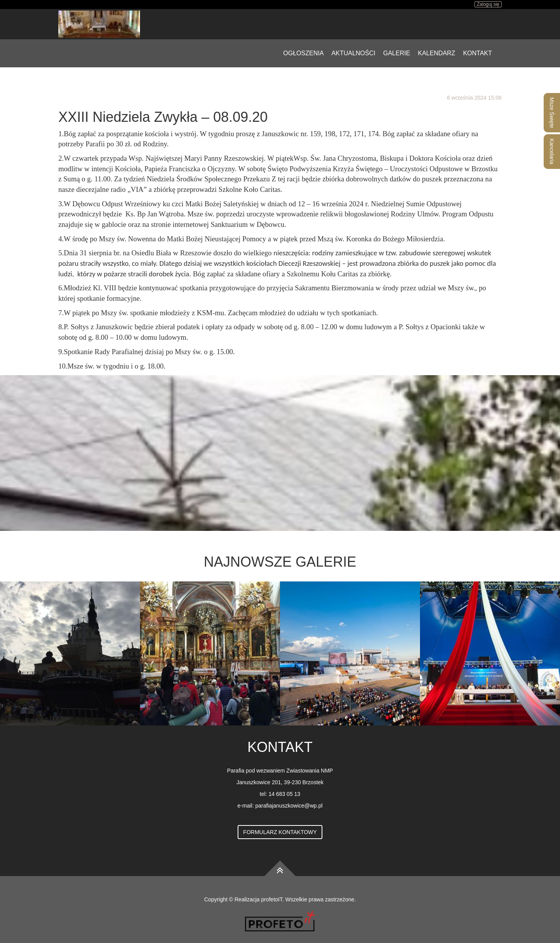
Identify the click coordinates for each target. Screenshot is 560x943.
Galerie (396, 53)
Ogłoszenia (303, 53)
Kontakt (478, 53)
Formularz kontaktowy (280, 832)
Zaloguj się (488, 4)
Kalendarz (437, 53)
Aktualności (353, 53)
